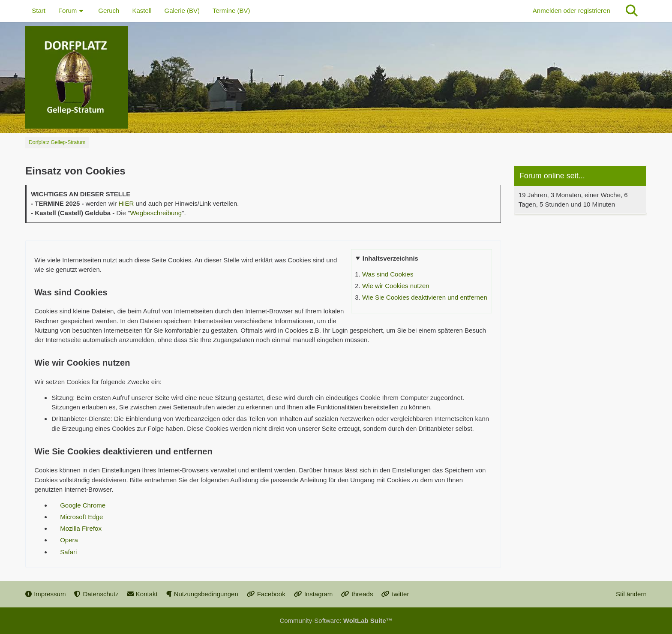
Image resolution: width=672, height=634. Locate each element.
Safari (68, 552)
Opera (69, 540)
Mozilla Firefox (81, 528)
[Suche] (632, 11)
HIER (126, 203)
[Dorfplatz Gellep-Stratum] (336, 77)
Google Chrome (83, 505)
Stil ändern (631, 594)
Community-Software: (336, 620)
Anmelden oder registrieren (571, 11)
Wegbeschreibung (156, 213)
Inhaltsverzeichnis (390, 258)
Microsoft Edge (81, 517)
